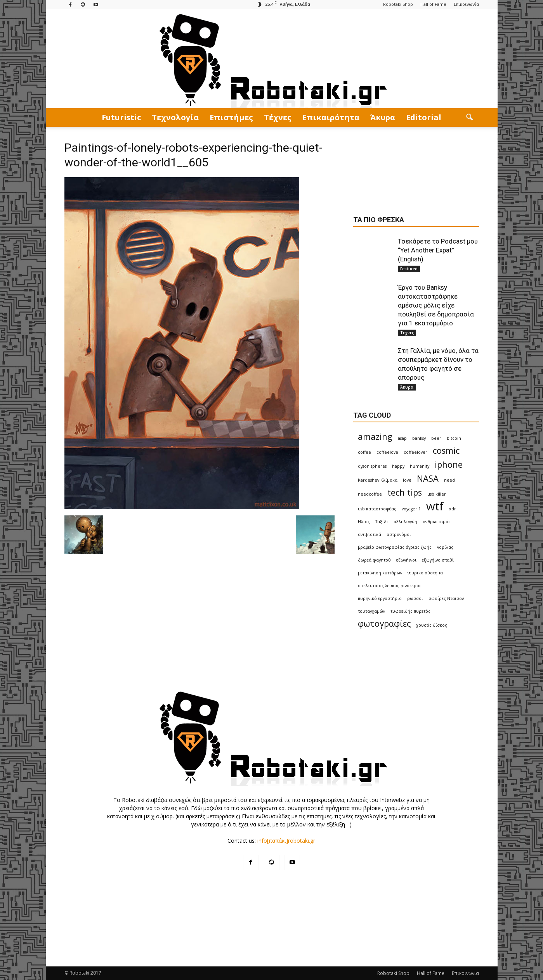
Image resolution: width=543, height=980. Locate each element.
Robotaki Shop (398, 4)
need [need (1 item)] (449, 480)
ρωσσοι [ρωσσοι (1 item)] (415, 598)
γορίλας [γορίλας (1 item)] (445, 547)
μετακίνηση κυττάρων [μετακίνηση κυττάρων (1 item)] (380, 573)
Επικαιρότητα (331, 117)
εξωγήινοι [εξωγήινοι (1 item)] (406, 560)
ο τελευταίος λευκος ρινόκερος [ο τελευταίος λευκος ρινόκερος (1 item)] (390, 586)
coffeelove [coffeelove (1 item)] (387, 452)
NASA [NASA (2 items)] (428, 478)
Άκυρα (383, 117)
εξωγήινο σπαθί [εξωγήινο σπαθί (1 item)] (438, 560)
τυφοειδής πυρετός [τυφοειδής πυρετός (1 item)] (410, 611)
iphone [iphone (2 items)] (449, 464)
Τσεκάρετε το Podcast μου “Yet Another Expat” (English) (438, 250)
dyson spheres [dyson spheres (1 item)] (372, 466)
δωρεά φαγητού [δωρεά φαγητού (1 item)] (374, 560)
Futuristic (121, 117)
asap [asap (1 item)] (402, 438)
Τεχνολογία (175, 117)
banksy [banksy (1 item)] (419, 438)
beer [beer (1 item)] (436, 438)
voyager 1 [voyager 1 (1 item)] (411, 509)
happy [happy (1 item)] (398, 466)
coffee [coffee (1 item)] (364, 452)
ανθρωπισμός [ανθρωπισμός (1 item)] (437, 522)
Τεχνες (407, 333)
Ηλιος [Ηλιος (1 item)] (364, 522)
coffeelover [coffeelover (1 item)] (415, 452)
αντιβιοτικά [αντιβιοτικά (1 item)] (370, 534)
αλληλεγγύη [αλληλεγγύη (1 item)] (405, 522)
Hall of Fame (433, 4)
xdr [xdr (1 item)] (453, 509)
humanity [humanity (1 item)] (420, 466)
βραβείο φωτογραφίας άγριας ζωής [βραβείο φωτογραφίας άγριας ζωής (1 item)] (395, 547)
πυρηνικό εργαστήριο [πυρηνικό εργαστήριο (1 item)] (380, 598)
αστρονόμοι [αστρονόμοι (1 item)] (399, 534)
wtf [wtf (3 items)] (435, 506)
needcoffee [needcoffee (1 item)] (370, 494)
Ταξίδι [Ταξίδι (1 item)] (382, 522)
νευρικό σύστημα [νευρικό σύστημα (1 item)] (425, 573)
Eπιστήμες (231, 117)
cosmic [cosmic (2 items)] (446, 450)
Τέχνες (278, 117)
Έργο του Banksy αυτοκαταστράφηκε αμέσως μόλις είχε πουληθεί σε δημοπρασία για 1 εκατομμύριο (436, 305)
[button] (470, 118)
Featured (409, 269)
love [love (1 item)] (407, 480)
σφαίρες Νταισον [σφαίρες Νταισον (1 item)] (446, 598)
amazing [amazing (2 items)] (375, 436)
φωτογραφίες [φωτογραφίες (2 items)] (384, 623)
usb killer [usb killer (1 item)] (437, 494)
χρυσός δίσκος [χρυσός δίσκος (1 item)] (432, 625)
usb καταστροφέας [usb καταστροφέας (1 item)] (377, 509)
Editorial (424, 117)
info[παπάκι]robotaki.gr (286, 841)
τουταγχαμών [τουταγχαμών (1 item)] (371, 611)
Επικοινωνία (466, 4)
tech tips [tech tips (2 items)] (405, 492)
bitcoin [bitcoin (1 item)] (454, 438)
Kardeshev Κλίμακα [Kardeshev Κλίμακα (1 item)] (378, 480)
